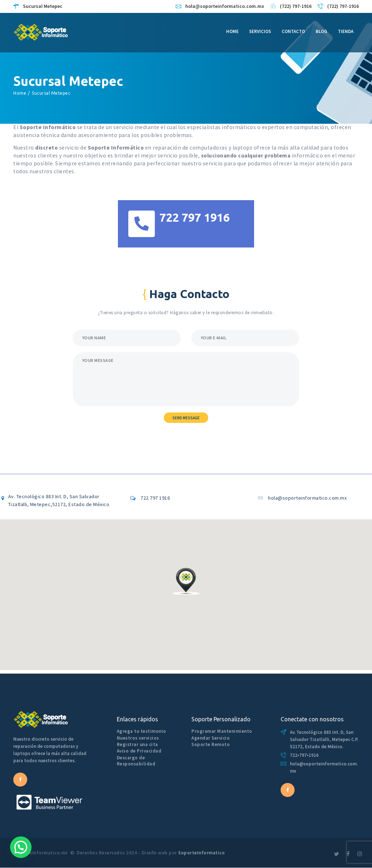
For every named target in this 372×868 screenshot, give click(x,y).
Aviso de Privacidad (139, 751)
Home (20, 93)
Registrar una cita (137, 744)
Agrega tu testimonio (142, 731)
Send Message (186, 418)
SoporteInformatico (201, 853)
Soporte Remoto (211, 744)
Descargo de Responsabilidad (136, 761)
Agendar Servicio (211, 738)
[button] (186, 581)
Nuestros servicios (138, 738)
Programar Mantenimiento (222, 731)
